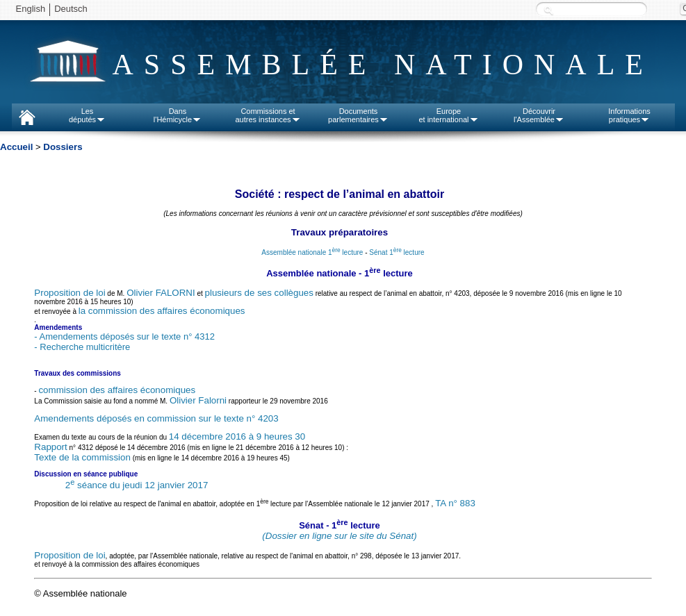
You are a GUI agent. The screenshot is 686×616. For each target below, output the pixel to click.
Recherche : (548, 10)
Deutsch (71, 9)
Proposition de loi (70, 293)
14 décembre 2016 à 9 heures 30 (237, 436)
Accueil (16, 147)
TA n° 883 (455, 503)
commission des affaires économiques (117, 390)
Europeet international (448, 115)
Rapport (50, 447)
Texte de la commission (82, 457)
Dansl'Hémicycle (178, 115)
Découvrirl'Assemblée (539, 115)
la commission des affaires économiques (162, 311)
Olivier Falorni (198, 400)
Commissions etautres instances (268, 115)
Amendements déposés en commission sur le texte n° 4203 (156, 418)
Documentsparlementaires (358, 115)
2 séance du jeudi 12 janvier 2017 (137, 485)
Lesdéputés (87, 115)
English (31, 9)
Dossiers (63, 147)
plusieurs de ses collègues (259, 293)
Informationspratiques (629, 115)
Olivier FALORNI (161, 293)
